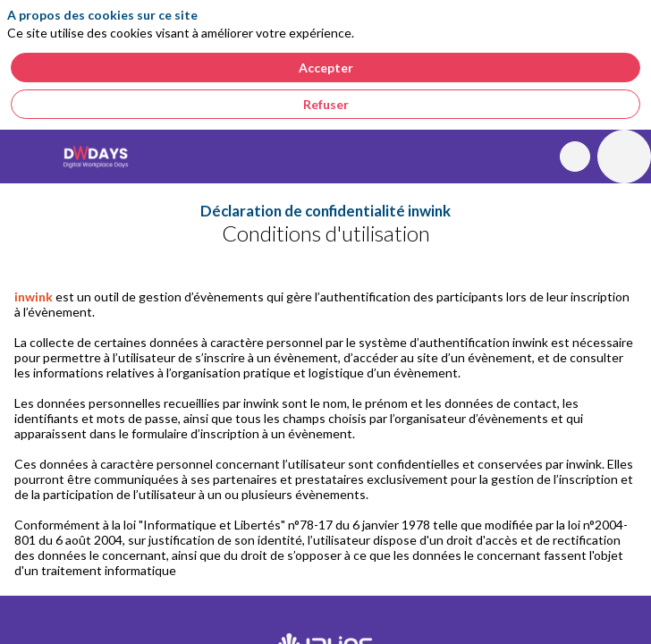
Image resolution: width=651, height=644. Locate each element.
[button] (27, 157)
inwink (34, 297)
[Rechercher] (575, 157)
